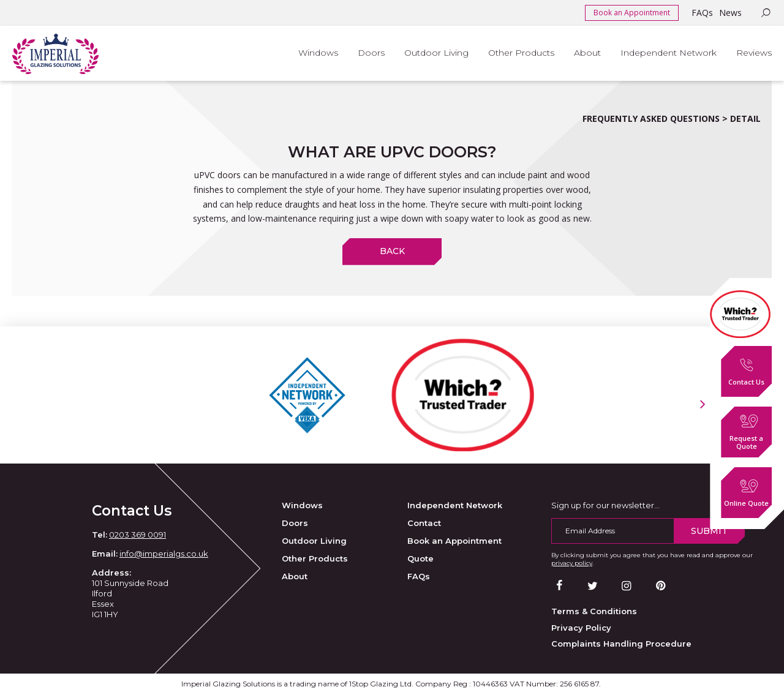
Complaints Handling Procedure (621, 644)
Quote (420, 558)
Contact (424, 523)
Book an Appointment (632, 13)
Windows (302, 505)
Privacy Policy (581, 628)
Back (392, 251)
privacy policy (572, 563)
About (295, 576)
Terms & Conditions (594, 611)
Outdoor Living (314, 541)
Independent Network (455, 505)
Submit (709, 531)
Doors (295, 523)
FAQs (702, 13)
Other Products (315, 558)
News (730, 13)
